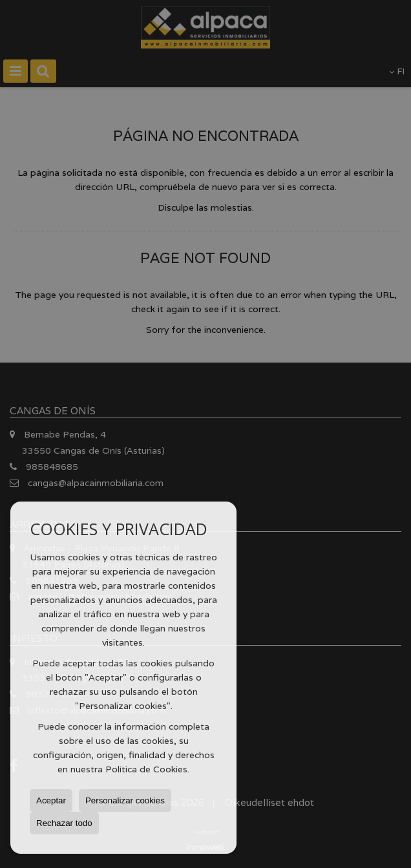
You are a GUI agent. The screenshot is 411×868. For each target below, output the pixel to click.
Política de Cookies (146, 769)
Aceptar (51, 800)
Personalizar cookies (125, 800)
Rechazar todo (64, 823)
